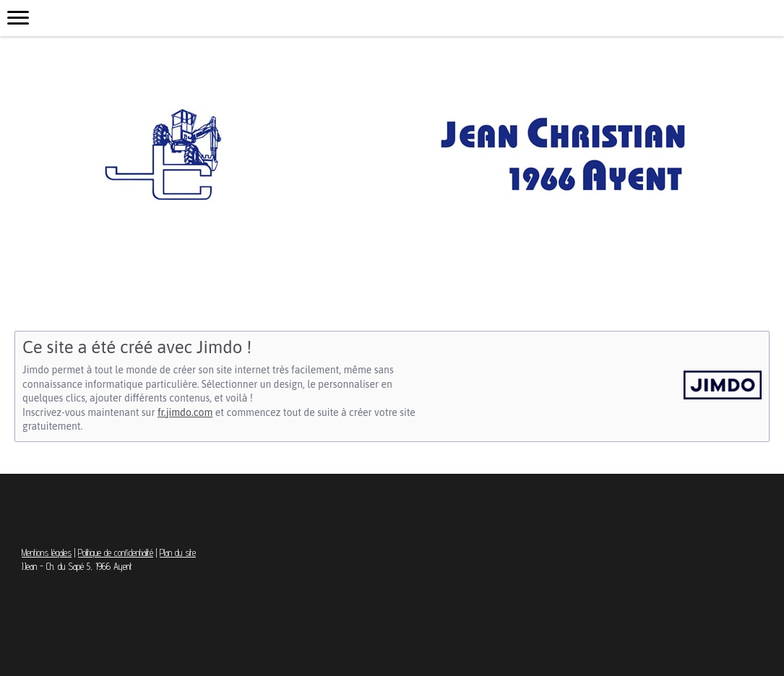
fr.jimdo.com (185, 412)
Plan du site (178, 553)
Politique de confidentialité (116, 553)
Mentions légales (47, 553)
